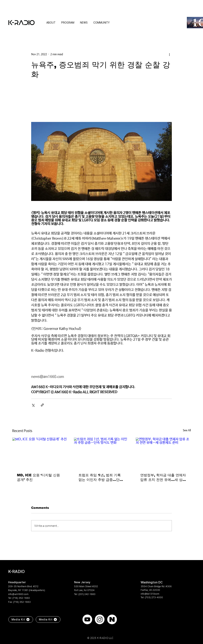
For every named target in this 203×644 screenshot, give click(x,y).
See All (187, 430)
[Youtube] (87, 619)
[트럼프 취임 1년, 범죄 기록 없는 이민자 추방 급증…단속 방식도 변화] (101, 453)
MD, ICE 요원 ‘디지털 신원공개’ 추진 (38, 477)
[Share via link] (42, 405)
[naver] (112, 619)
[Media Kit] (21, 620)
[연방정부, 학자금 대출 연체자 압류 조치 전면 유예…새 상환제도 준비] (163, 453)
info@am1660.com (18, 594)
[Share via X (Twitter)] (33, 405)
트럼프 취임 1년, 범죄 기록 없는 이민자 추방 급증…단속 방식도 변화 (101, 478)
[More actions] (170, 54)
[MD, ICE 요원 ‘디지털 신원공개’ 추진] (40, 453)
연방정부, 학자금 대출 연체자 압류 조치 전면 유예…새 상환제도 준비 (163, 478)
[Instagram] (100, 619)
